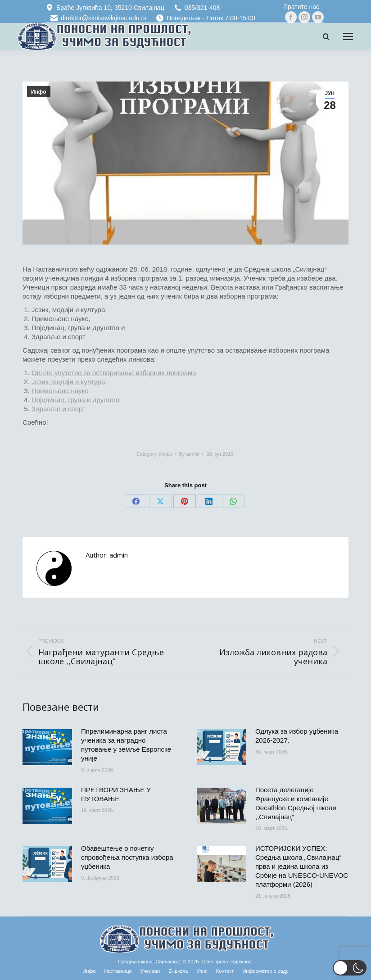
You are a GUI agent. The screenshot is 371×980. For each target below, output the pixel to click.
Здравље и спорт (59, 409)
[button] (350, 968)
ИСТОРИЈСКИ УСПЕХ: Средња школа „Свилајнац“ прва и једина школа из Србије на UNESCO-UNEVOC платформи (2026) (302, 866)
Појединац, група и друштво (75, 400)
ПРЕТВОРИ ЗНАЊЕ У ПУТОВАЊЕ (116, 794)
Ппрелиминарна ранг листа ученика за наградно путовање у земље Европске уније (126, 745)
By (190, 454)
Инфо (39, 92)
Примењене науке (60, 391)
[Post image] (47, 747)
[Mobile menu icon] (348, 36)
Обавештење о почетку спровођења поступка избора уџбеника (127, 857)
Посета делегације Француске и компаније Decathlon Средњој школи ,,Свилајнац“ (296, 803)
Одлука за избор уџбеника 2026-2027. (297, 736)
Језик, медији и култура (68, 382)
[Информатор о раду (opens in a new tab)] (265, 971)
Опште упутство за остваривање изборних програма (114, 373)
